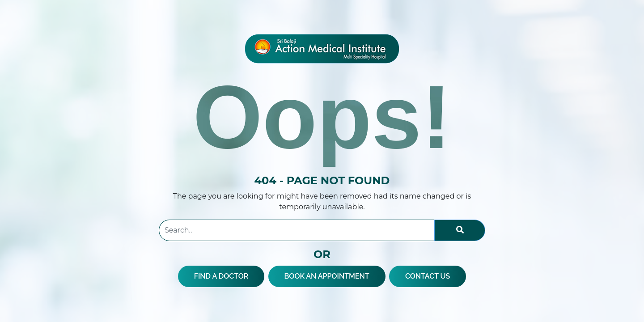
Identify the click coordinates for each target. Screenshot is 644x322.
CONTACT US (428, 276)
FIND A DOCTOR (221, 276)
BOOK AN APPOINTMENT (327, 276)
